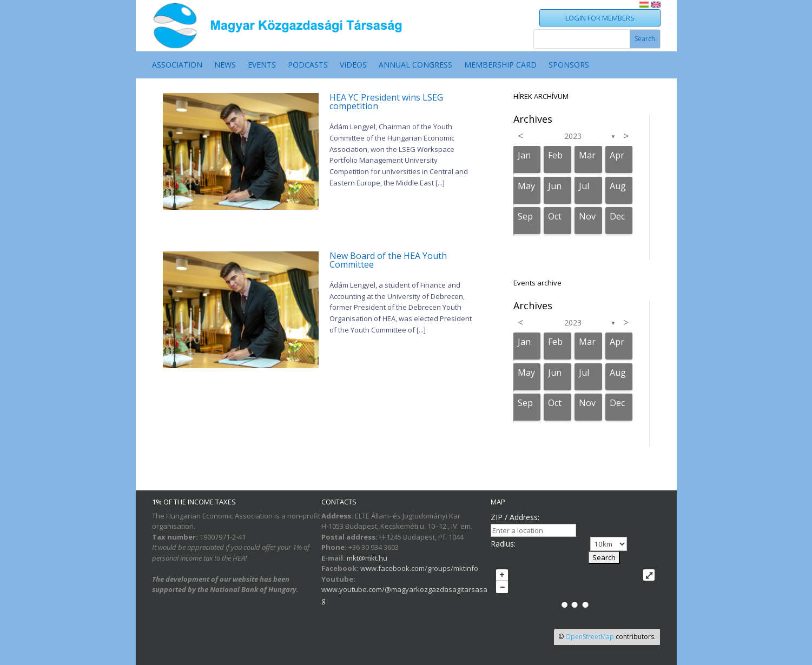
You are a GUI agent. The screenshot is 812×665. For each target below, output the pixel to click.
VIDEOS (353, 65)
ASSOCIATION (177, 65)
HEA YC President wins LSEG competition (386, 102)
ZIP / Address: (515, 517)
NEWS (225, 65)
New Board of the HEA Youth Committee (388, 260)
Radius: (503, 544)
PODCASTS (308, 65)
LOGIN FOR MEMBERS (600, 18)
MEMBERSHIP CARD (500, 65)
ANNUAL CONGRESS (415, 65)
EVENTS (262, 65)
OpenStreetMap (590, 637)
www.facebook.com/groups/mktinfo (419, 568)
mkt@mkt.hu (367, 558)
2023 (573, 136)
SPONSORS (569, 65)
